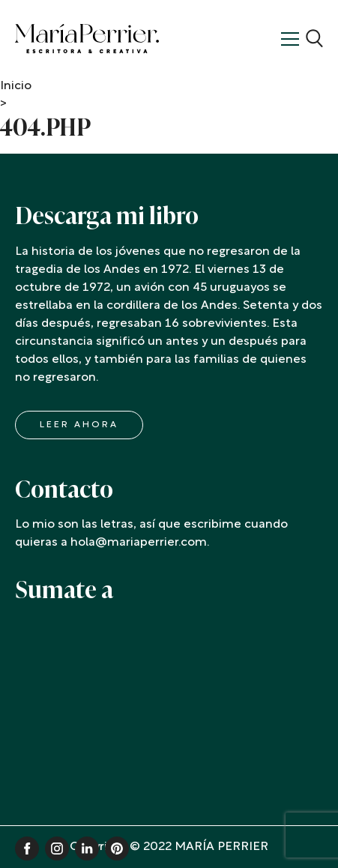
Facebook (27, 849)
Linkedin (87, 849)
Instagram (57, 849)
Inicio (16, 86)
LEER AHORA (79, 425)
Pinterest (117, 849)
